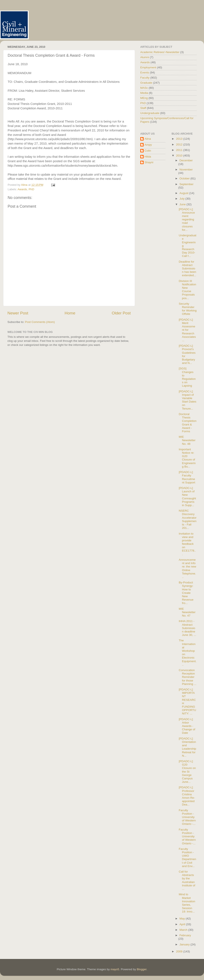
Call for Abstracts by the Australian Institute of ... (187, 880)
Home (70, 313)
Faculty (145, 78)
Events (145, 73)
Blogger (142, 969)
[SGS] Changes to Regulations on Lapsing (187, 377)
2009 (180, 951)
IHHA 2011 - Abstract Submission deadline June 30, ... (187, 628)
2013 (180, 139)
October (185, 178)
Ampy (148, 145)
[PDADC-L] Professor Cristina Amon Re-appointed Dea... (187, 796)
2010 (180, 156)
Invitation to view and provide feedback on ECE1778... (187, 544)
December (186, 160)
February (185, 935)
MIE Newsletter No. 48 (187, 440)
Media (144, 93)
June (183, 204)
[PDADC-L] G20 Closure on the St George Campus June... (187, 772)
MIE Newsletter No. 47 (187, 612)
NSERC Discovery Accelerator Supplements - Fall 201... (188, 519)
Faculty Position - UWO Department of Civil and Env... (187, 857)
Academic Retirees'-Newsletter (160, 52)
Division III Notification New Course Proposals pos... (187, 290)
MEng (144, 98)
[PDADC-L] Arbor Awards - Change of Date (187, 726)
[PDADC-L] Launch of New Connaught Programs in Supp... (187, 497)
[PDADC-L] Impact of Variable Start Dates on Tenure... (188, 400)
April (183, 924)
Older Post (121, 313)
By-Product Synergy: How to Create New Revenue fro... (186, 593)
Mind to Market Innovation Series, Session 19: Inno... (187, 903)
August (184, 193)
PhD (31, 189)
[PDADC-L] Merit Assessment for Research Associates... (187, 330)
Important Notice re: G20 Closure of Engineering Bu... (187, 458)
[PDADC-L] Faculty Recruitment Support (187, 477)
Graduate (146, 83)
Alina (148, 139)
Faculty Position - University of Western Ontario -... (187, 817)
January (185, 944)
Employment (148, 67)
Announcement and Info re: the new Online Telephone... (187, 568)
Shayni (149, 162)
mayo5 (115, 969)
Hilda (148, 157)
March (184, 930)
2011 (180, 150)
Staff (143, 108)
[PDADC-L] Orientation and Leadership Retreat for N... (187, 747)
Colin (148, 151)
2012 (180, 144)
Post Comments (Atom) (40, 322)
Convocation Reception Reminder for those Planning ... (188, 677)
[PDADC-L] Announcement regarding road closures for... (187, 220)
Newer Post (18, 313)
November (186, 170)
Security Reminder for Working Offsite (188, 309)
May (183, 919)
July (183, 199)
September (187, 184)
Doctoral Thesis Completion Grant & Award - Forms (188, 423)
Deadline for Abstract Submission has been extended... (187, 269)
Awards (22, 189)
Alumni (145, 57)
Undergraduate (150, 113)
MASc (144, 88)
